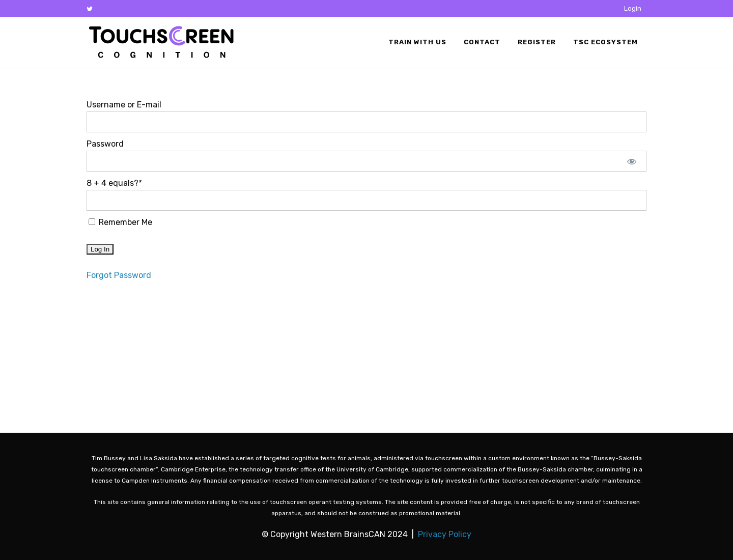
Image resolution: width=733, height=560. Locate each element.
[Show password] (632, 161)
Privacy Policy (445, 534)
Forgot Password (119, 275)
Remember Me (120, 222)
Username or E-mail (124, 105)
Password (105, 144)
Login (633, 8)
